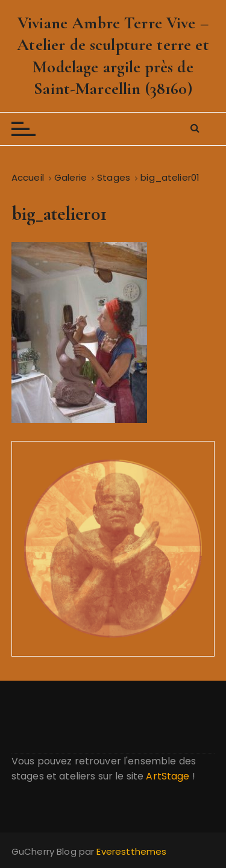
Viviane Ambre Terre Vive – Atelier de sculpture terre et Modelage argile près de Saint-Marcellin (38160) (113, 56)
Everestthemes (131, 851)
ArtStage (168, 776)
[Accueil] (28, 177)
